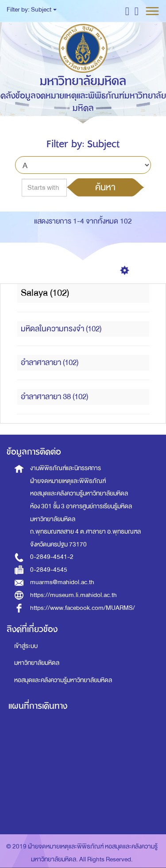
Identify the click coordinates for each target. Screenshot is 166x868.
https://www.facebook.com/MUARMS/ (83, 608)
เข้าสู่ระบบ (26, 646)
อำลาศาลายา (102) (50, 363)
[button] (127, 11)
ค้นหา (105, 187)
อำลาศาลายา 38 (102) (54, 397)
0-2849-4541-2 (52, 557)
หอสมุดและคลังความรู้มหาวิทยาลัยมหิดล (63, 680)
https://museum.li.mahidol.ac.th (73, 595)
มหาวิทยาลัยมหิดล (37, 663)
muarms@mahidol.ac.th (62, 582)
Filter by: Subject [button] (32, 10)
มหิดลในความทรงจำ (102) (61, 329)
